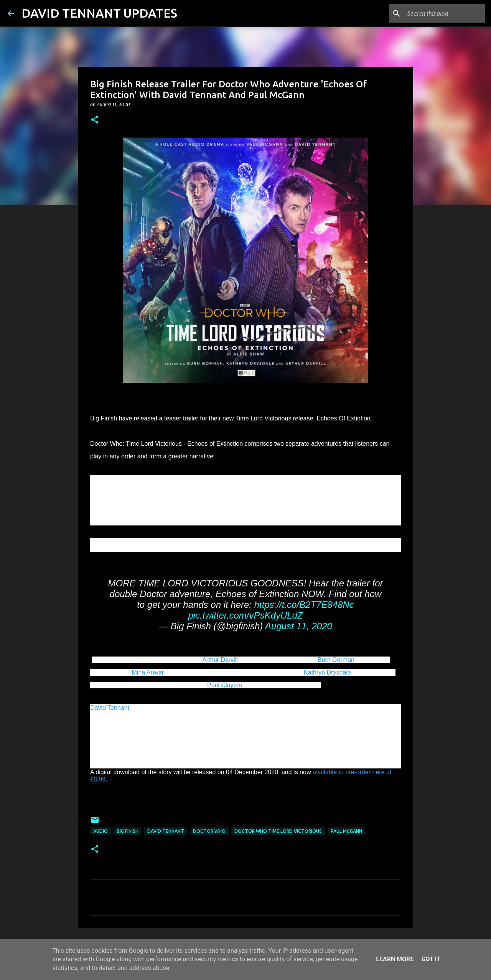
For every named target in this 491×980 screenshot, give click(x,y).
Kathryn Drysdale (327, 672)
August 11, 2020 (299, 626)
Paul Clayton (225, 685)
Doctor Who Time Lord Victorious (278, 831)
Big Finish (128, 831)
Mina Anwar (148, 672)
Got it (431, 959)
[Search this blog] (445, 13)
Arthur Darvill (220, 660)
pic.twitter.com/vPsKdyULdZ (245, 615)
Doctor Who (209, 831)
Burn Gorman (336, 660)
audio (101, 831)
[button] (95, 120)
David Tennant (110, 708)
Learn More (395, 959)
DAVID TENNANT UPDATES (99, 13)
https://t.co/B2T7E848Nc (304, 605)
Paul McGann (346, 831)
